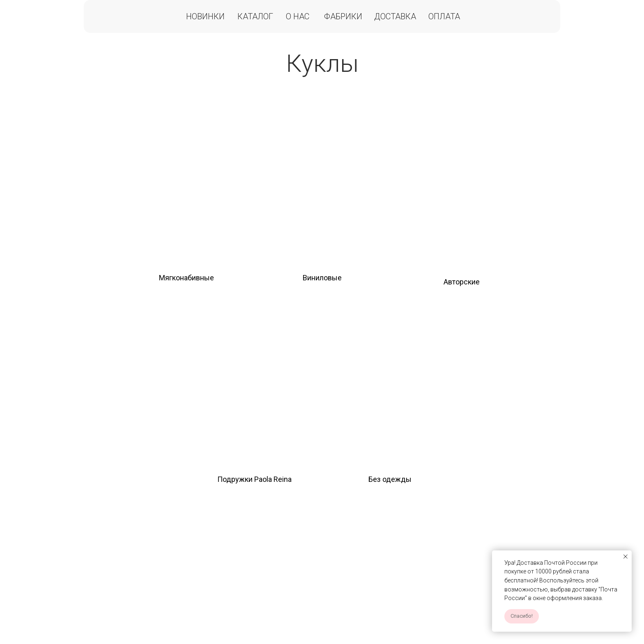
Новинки (205, 16)
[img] (186, 181)
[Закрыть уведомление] (626, 557)
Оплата (444, 16)
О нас (298, 16)
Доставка (395, 16)
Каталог (255, 16)
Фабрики (343, 16)
